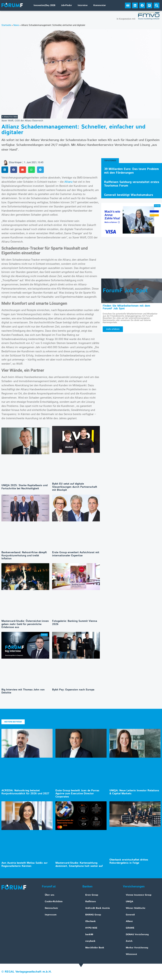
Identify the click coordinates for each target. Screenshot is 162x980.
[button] (157, 5)
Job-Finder (66, 5)
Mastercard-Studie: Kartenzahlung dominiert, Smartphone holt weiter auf (79, 865)
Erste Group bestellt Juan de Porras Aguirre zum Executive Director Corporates (77, 794)
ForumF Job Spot (125, 291)
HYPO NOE (91, 928)
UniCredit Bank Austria (98, 908)
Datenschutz (51, 908)
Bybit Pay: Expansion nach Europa (73, 690)
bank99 (89, 935)
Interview (83, 5)
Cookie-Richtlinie (54, 902)
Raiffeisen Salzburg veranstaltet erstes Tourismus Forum (132, 184)
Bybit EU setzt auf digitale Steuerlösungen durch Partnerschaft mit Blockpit (75, 487)
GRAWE (130, 928)
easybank (90, 941)
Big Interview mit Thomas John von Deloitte (23, 691)
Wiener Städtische (136, 908)
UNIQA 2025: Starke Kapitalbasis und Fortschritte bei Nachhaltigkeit (24, 487)
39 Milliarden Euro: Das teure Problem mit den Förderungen (131, 171)
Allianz (68, 182)
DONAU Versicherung (137, 935)
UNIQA (129, 902)
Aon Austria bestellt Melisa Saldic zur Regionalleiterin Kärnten (24, 865)
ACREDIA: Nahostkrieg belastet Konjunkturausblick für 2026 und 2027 (25, 792)
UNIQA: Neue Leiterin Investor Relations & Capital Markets (134, 792)
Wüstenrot (131, 954)
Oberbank (90, 921)
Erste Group (92, 895)
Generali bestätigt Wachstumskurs (129, 195)
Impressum (51, 915)
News (16, 25)
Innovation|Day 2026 (44, 5)
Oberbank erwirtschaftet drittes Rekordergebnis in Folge (129, 861)
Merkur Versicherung (137, 948)
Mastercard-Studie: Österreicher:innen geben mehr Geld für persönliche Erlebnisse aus (25, 624)
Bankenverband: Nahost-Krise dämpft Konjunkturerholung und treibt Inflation (24, 556)
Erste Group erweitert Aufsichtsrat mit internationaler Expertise (76, 554)
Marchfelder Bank (95, 948)
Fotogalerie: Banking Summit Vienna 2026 (75, 623)
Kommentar (100, 5)
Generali (130, 915)
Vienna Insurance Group (139, 895)
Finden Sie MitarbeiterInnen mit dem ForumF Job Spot (126, 307)
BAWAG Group (93, 915)
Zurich (129, 941)
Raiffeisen (91, 902)
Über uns (50, 895)
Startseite (6, 25)
